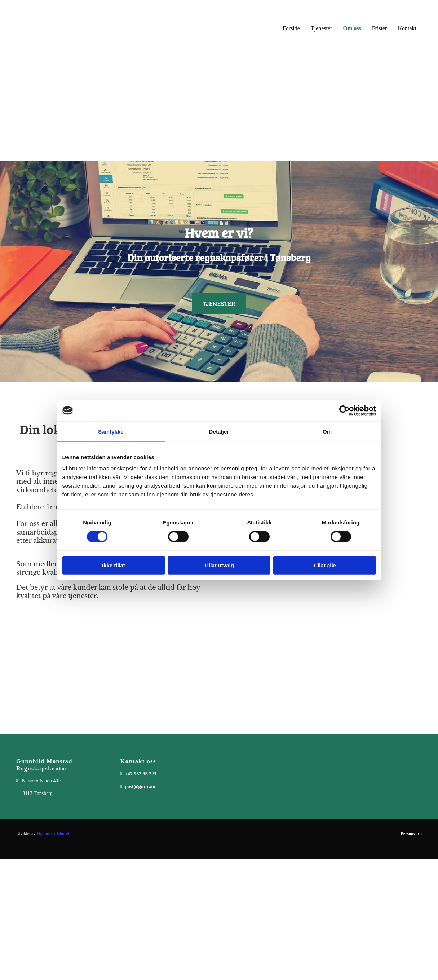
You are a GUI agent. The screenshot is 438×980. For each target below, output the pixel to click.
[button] (219, 303)
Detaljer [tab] (219, 431)
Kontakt (407, 28)
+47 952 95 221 (141, 774)
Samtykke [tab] (111, 431)
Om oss (352, 28)
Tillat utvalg (219, 565)
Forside (291, 28)
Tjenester (322, 28)
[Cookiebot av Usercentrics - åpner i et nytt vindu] (344, 410)
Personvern (411, 834)
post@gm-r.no (140, 786)
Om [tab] (327, 431)
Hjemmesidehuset (53, 834)
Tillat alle (324, 565)
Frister (380, 28)
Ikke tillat (114, 565)
